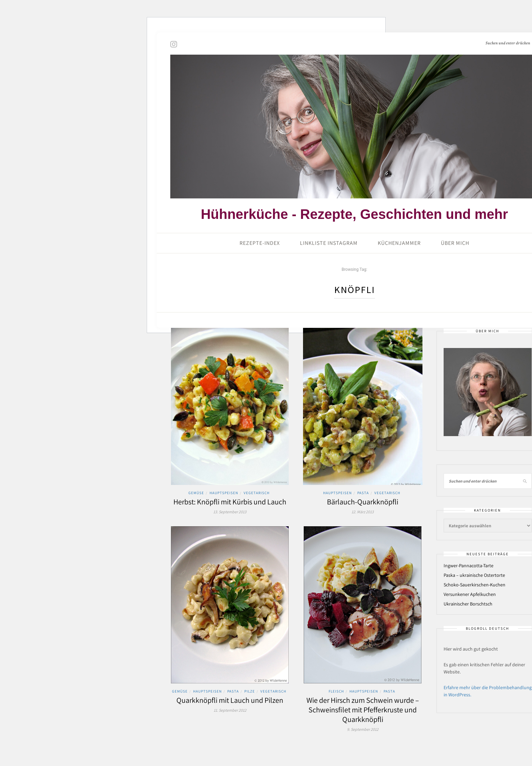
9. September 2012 (363, 729)
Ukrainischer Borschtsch (468, 604)
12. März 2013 (363, 512)
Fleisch (336, 691)
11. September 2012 (230, 710)
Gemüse (196, 493)
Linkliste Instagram (329, 243)
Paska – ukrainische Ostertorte (474, 575)
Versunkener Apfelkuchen (470, 594)
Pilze (250, 691)
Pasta (363, 493)
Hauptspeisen (224, 493)
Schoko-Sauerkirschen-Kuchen (475, 585)
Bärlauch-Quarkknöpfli (363, 502)
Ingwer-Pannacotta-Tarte (469, 566)
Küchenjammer (399, 243)
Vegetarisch (257, 493)
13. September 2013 (230, 512)
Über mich (455, 243)
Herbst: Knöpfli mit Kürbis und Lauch (230, 502)
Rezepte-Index (260, 243)
